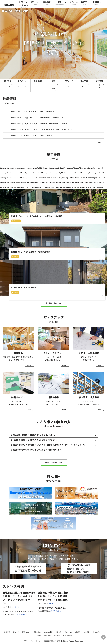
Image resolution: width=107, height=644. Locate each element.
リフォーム (68, 633)
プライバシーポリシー (33, 641)
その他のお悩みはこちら (53, 463)
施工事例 (78, 633)
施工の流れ (37, 633)
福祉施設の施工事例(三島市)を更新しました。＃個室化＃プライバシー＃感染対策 (53, 597)
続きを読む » (22, 615)
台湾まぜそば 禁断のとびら (52, 118)
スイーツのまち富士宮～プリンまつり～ (56, 130)
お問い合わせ (67, 636)
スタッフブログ (30, 112)
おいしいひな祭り (47, 136)
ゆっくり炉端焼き (47, 112)
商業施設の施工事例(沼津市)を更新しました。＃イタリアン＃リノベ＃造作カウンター (19, 598)
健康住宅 (59, 633)
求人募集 (57, 636)
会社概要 (86, 633)
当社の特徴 (96, 633)
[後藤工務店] (9, 5)
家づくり (16, 633)
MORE (99, 142)
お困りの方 (48, 636)
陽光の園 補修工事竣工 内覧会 (53, 124)
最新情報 (7, 633)
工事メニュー (26, 633)
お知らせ (28, 118)
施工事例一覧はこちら (53, 304)
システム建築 (48, 633)
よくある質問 (37, 636)
